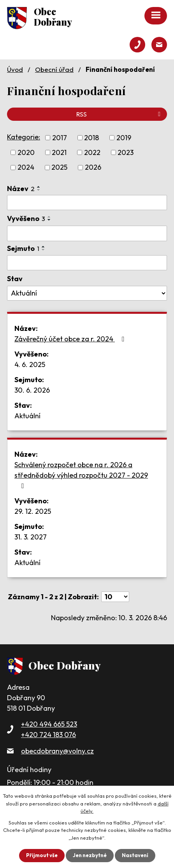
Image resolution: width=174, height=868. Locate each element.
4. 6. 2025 (30, 364)
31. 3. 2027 (31, 537)
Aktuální (27, 416)
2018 (91, 138)
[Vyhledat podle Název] (87, 203)
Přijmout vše (42, 855)
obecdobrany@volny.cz (57, 751)
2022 (92, 152)
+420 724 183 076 (48, 735)
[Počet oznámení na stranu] (115, 597)
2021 (59, 152)
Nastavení (135, 855)
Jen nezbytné (90, 855)
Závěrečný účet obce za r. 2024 (71, 339)
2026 (93, 168)
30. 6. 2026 (32, 390)
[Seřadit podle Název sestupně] (39, 190)
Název (21, 189)
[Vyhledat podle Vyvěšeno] (87, 233)
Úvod (15, 69)
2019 (124, 138)
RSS (120, 114)
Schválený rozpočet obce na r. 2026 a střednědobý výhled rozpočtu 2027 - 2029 (81, 475)
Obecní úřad (54, 69)
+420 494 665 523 (49, 724)
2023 (126, 152)
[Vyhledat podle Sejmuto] (87, 263)
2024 (26, 168)
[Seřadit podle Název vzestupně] (39, 187)
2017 (60, 138)
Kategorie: (24, 137)
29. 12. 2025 (33, 511)
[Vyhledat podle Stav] (87, 293)
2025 (59, 168)
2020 (26, 152)
